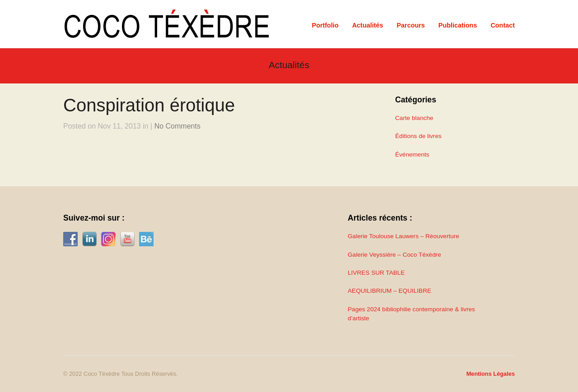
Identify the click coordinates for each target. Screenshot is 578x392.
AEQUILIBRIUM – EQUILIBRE (389, 291)
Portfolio (325, 25)
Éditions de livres (418, 136)
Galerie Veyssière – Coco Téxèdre (394, 255)
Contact (503, 25)
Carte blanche (414, 118)
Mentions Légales (491, 374)
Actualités (368, 25)
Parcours (410, 25)
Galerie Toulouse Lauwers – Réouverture (403, 236)
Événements (412, 154)
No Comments (177, 126)
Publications (458, 25)
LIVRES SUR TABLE (376, 273)
